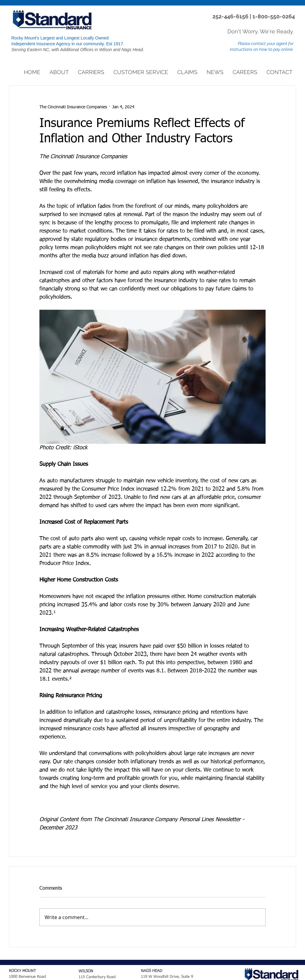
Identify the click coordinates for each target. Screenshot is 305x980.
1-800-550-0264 (274, 16)
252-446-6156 (231, 16)
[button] (59, 72)
